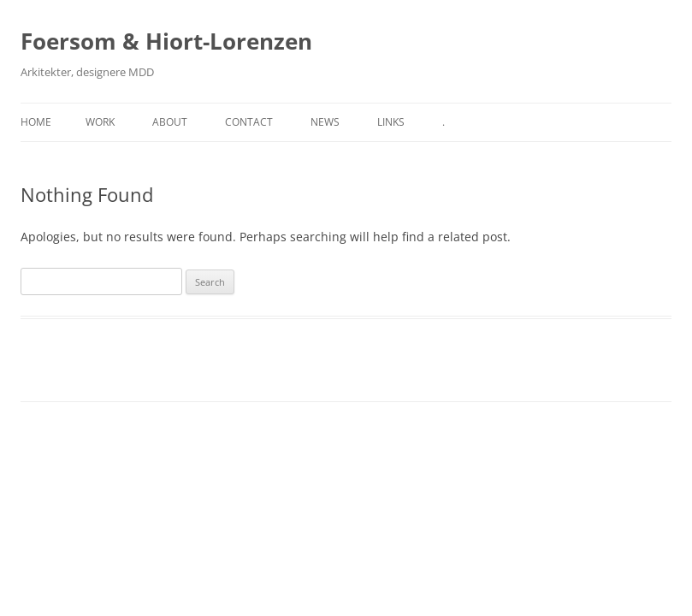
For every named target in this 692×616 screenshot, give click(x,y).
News (325, 122)
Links (391, 122)
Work (100, 122)
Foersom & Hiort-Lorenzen (166, 41)
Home (36, 122)
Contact (249, 122)
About (170, 122)
